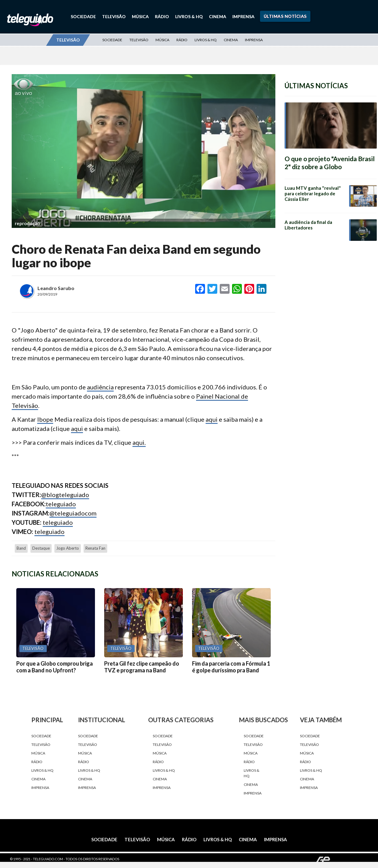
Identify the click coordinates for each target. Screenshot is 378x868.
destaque (41, 548)
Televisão (114, 16)
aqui (212, 419)
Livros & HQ (189, 16)
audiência (100, 387)
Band (21, 548)
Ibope (45, 419)
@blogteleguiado (65, 495)
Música (140, 16)
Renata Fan (95, 548)
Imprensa (243, 16)
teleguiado (61, 504)
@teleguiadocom (73, 513)
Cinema (218, 16)
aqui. (139, 442)
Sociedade (83, 16)
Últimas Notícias (285, 16)
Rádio (162, 16)
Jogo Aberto (68, 548)
